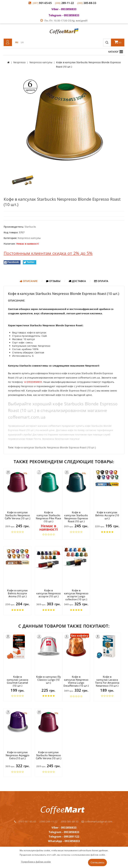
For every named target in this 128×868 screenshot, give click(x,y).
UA (22, 42)
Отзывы (53, 281)
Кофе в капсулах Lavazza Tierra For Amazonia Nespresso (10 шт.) (107, 681)
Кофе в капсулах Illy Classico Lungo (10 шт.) (49, 680)
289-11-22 (64, 3)
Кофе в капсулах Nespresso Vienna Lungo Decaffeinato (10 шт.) (76, 681)
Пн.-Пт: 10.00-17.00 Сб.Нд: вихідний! (64, 21)
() (118, 42)
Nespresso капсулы (29, 238)
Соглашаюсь (97, 863)
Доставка (77, 281)
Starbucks (30, 227)
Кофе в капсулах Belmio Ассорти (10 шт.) (107, 515)
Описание (29, 281)
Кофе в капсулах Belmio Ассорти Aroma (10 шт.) (17, 593)
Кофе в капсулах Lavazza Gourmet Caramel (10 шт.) (17, 681)
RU (17, 42)
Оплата (101, 281)
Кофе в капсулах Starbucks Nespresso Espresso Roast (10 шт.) (76, 517)
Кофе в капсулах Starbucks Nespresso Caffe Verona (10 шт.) (17, 515)
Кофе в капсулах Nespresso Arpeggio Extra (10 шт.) (17, 755)
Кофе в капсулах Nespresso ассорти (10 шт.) (48, 593)
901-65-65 (42, 3)
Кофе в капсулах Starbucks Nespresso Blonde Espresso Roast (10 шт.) (55, 447)
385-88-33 (87, 3)
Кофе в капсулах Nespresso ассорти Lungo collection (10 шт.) (76, 595)
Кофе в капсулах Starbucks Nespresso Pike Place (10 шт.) (48, 517)
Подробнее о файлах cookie (36, 862)
